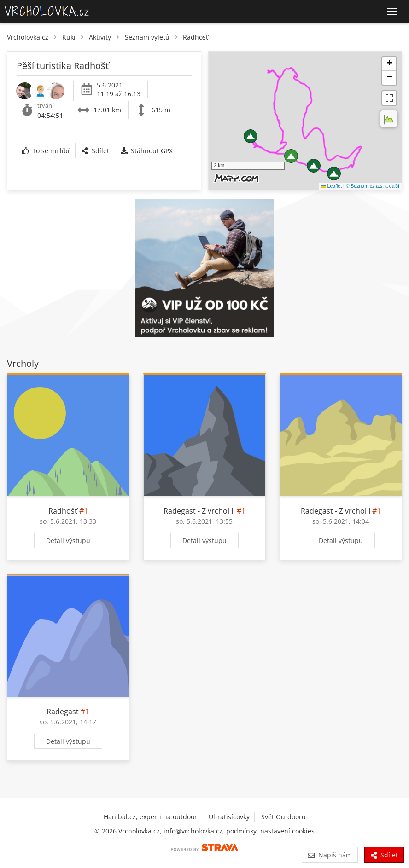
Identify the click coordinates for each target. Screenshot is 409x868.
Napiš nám (330, 855)
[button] (251, 136)
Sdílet (95, 151)
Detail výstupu (68, 541)
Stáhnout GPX (147, 151)
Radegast (63, 712)
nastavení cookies (287, 831)
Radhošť (196, 37)
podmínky (241, 831)
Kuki (69, 37)
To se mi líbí (46, 151)
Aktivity (100, 37)
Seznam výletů (147, 37)
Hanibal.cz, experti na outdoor (150, 817)
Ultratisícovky (229, 817)
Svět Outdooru (283, 817)
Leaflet (331, 186)
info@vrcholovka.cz (193, 831)
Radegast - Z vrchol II (199, 511)
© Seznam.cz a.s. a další (373, 186)
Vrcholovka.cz (28, 37)
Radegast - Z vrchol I (336, 511)
